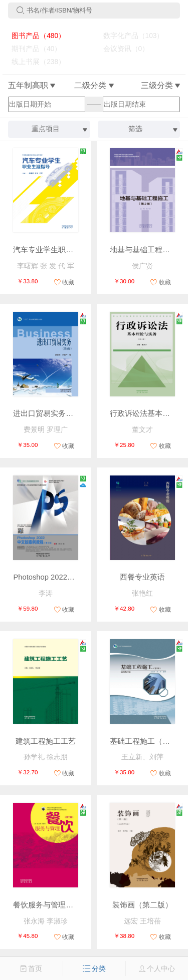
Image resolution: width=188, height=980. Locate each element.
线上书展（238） (35, 62)
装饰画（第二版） (142, 905)
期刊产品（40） (33, 49)
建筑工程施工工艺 (46, 741)
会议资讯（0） (122, 49)
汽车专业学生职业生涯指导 (58, 250)
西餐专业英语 (142, 577)
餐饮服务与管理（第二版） (58, 905)
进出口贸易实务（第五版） (58, 413)
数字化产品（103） (129, 36)
